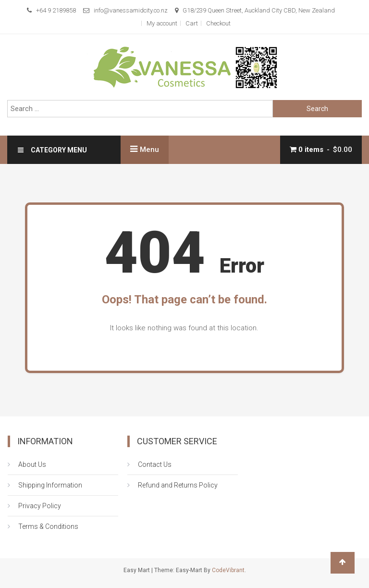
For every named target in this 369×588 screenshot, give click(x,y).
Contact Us (155, 464)
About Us (32, 464)
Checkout (218, 23)
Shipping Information (50, 485)
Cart (192, 23)
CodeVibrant (228, 570)
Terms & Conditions (48, 526)
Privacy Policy (40, 506)
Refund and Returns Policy (178, 485)
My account (162, 23)
